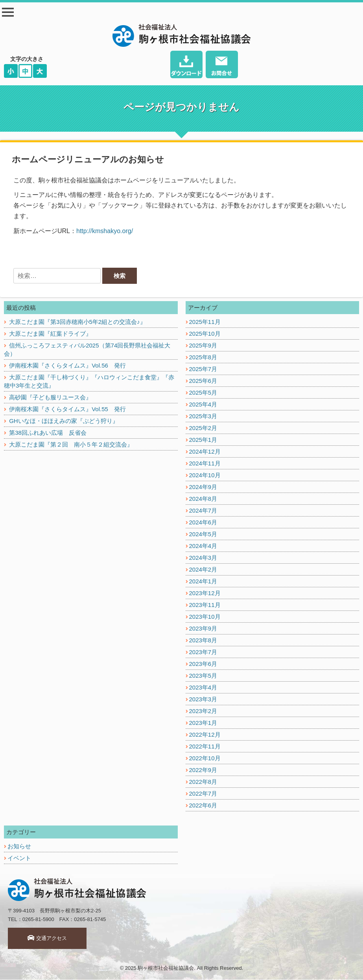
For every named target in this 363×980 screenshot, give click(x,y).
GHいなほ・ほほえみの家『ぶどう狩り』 (64, 421)
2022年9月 (203, 770)
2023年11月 (205, 605)
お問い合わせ (222, 65)
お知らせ (19, 847)
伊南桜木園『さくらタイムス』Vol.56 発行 (67, 366)
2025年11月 (205, 322)
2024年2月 (203, 570)
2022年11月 (205, 747)
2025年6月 (203, 381)
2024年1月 (203, 582)
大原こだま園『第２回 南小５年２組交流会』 (71, 445)
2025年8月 (203, 358)
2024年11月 (205, 464)
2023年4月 (203, 688)
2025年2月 (203, 428)
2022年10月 (205, 758)
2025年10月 (205, 334)
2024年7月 (203, 511)
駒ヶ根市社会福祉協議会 (166, 968)
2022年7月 (203, 794)
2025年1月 (203, 440)
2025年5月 (203, 393)
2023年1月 (203, 723)
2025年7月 (203, 369)
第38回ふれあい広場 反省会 (48, 433)
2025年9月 (203, 346)
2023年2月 (203, 711)
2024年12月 (205, 452)
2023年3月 (203, 700)
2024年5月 (203, 534)
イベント (19, 858)
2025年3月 (203, 416)
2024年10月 (205, 475)
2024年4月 (203, 546)
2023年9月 (203, 629)
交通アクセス (47, 939)
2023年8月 (203, 641)
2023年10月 (205, 617)
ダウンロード (187, 65)
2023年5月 (203, 676)
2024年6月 (203, 523)
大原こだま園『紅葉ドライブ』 (50, 334)
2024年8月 (203, 499)
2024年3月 (203, 558)
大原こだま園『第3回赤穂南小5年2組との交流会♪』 (77, 322)
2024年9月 (203, 487)
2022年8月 (203, 782)
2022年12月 (205, 735)
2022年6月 (203, 806)
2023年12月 (205, 593)
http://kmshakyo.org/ (105, 231)
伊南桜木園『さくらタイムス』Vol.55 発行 (67, 409)
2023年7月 (203, 652)
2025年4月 (203, 405)
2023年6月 (203, 664)
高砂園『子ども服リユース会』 (50, 398)
